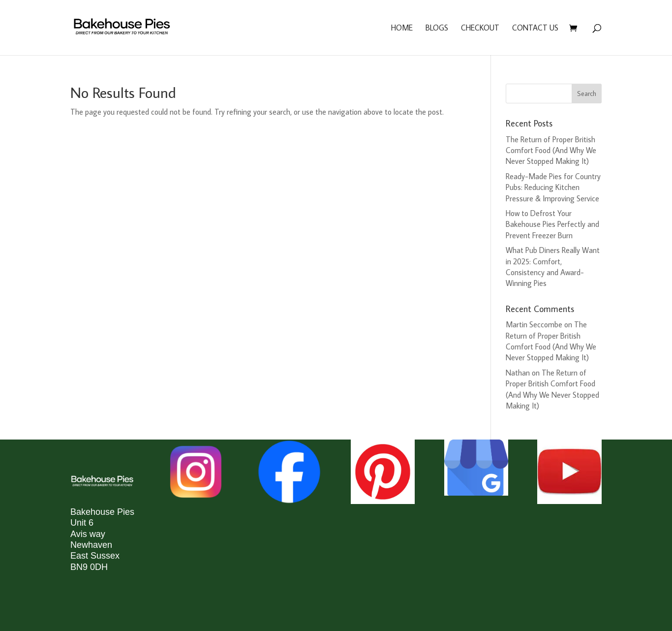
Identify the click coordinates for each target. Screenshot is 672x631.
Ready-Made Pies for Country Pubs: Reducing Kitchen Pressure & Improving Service (553, 187)
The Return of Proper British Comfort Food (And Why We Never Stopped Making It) (551, 150)
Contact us (535, 28)
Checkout (480, 28)
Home (402, 28)
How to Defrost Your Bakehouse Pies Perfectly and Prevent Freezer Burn (552, 224)
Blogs (437, 28)
